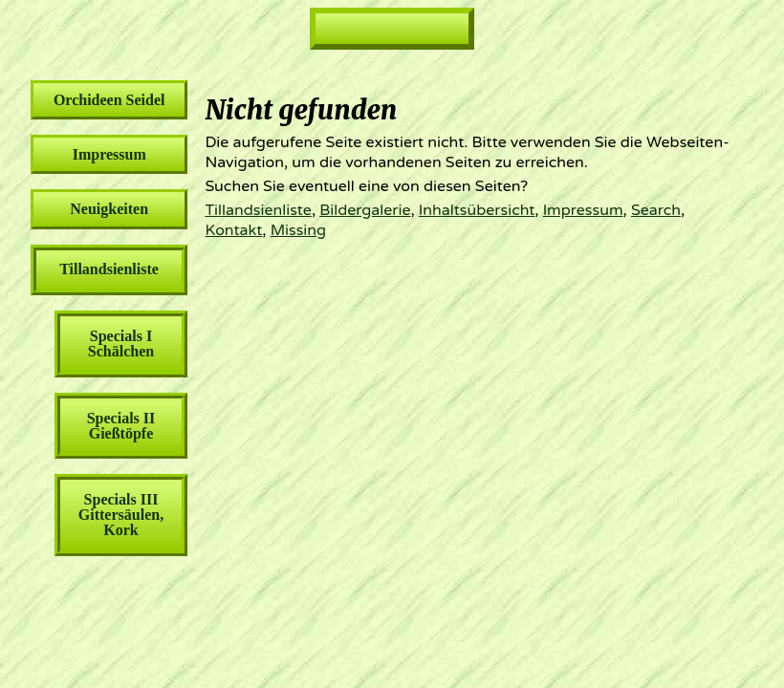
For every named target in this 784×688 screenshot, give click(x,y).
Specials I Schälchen (121, 344)
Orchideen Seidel (109, 100)
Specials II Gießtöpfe (121, 426)
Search (656, 210)
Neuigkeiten (109, 209)
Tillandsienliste (258, 210)
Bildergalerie (365, 210)
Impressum (583, 210)
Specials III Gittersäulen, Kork (121, 515)
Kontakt (233, 230)
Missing (298, 230)
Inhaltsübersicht (477, 210)
